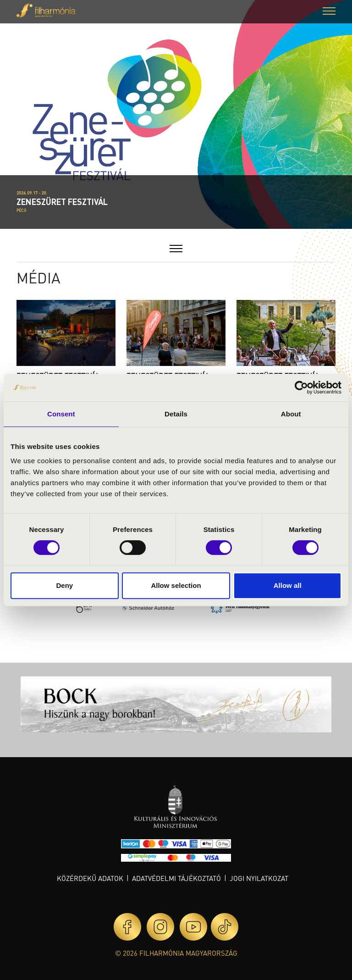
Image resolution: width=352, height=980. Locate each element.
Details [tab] (176, 414)
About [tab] (291, 414)
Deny (64, 585)
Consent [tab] (61, 414)
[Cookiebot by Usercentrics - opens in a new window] (301, 388)
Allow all (288, 585)
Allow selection (176, 585)
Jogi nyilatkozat (259, 878)
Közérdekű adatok (90, 878)
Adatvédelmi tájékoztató (176, 878)
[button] (329, 12)
